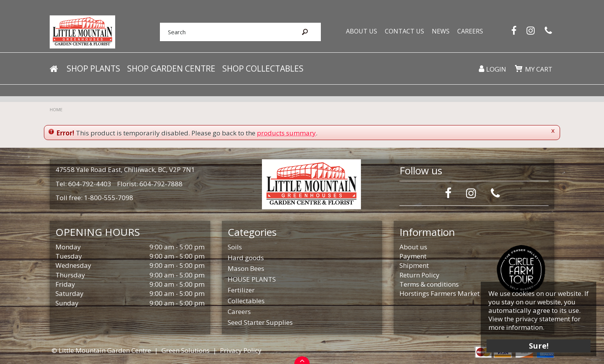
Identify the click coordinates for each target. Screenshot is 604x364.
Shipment (414, 265)
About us (413, 247)
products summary (286, 133)
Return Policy (419, 275)
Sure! (539, 346)
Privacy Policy (241, 350)
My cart (539, 69)
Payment (413, 256)
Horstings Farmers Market (440, 293)
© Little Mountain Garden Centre (101, 350)
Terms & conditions (429, 284)
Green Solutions (185, 350)
